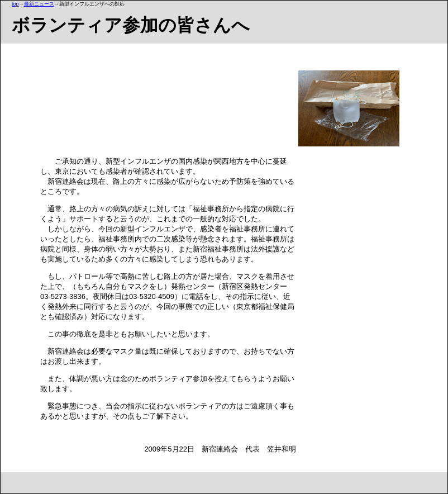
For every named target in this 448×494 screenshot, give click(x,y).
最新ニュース (39, 4)
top (15, 4)
